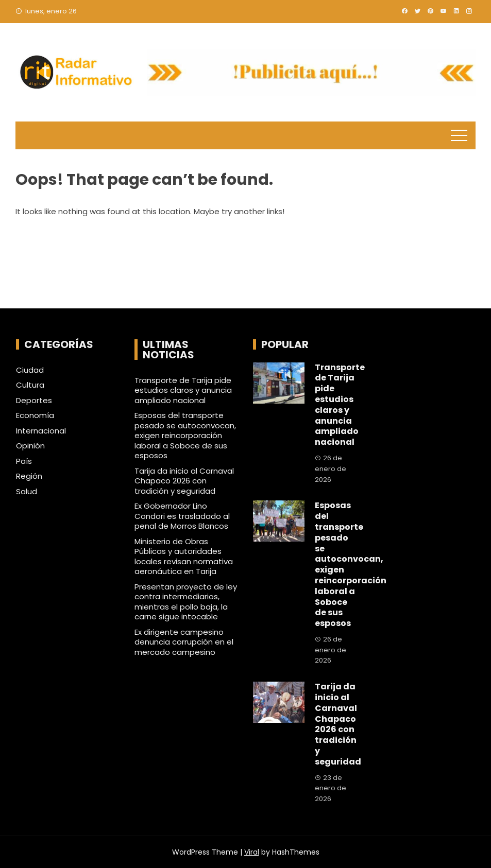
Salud (27, 492)
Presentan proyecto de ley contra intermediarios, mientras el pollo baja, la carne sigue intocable (186, 602)
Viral (252, 852)
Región (29, 476)
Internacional (41, 431)
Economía (35, 415)
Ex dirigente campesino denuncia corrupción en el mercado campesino (184, 642)
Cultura (30, 385)
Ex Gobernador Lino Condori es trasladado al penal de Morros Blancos (182, 516)
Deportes (34, 401)
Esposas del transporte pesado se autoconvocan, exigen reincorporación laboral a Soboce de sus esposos (185, 435)
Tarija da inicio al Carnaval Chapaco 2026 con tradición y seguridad (184, 481)
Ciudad (30, 370)
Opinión (30, 446)
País (24, 461)
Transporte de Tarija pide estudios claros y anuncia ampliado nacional (183, 390)
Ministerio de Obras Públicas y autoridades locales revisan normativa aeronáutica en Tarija (184, 557)
